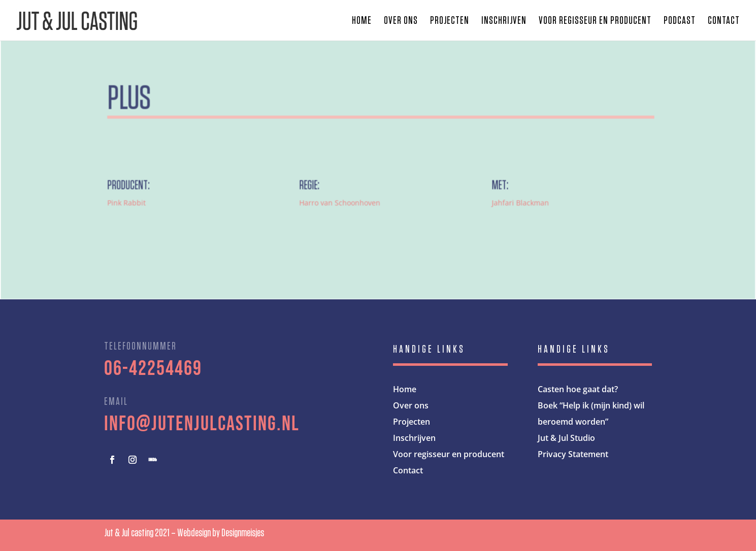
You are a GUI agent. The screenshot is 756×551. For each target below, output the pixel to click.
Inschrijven (504, 21)
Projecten (450, 21)
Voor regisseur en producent (595, 21)
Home (362, 21)
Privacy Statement (573, 454)
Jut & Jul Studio (566, 438)
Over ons (401, 21)
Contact (724, 21)
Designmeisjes (243, 533)
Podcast (680, 21)
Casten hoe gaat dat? (578, 389)
